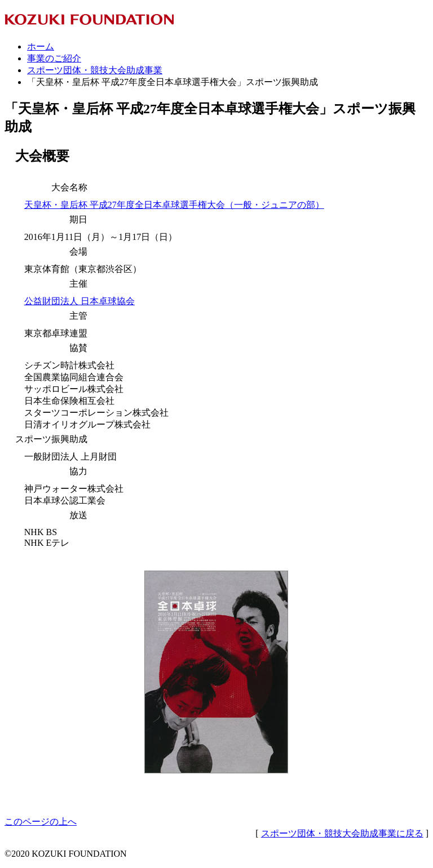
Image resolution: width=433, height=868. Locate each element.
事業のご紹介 (54, 58)
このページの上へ (41, 822)
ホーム (41, 46)
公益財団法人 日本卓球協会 (79, 301)
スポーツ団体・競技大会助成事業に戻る (342, 833)
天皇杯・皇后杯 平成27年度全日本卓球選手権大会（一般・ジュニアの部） (174, 205)
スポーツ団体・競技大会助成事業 (95, 70)
